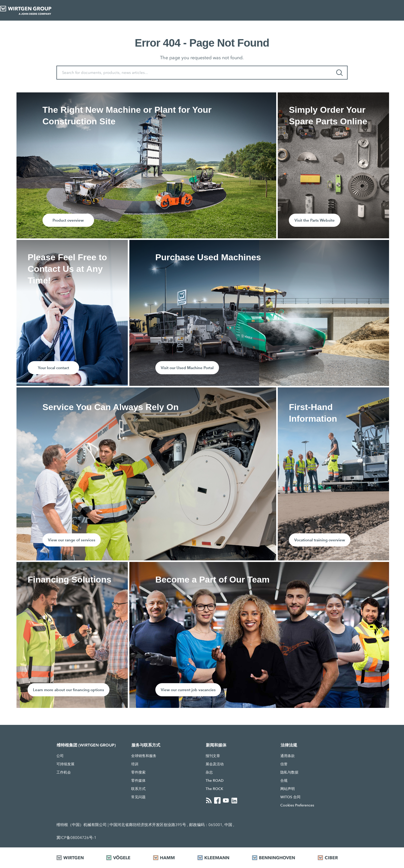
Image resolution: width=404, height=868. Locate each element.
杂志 (209, 772)
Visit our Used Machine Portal (187, 368)
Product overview (68, 220)
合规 (284, 780)
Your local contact (53, 368)
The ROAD (215, 780)
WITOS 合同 (290, 797)
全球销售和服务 (144, 756)
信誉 (284, 764)
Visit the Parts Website (315, 220)
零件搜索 (138, 772)
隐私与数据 (289, 772)
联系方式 (138, 789)
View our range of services (72, 540)
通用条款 (288, 756)
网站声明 (288, 789)
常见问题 (138, 797)
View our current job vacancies (188, 690)
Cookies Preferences (297, 805)
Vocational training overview (320, 540)
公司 (60, 756)
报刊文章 (213, 756)
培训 (135, 764)
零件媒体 (138, 780)
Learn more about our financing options (69, 690)
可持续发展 (65, 764)
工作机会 (64, 772)
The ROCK (214, 789)
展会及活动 (215, 764)
